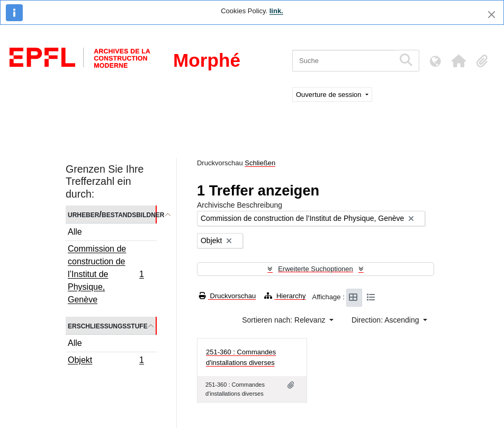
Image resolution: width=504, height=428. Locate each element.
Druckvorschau (227, 296)
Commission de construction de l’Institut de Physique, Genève (106, 274)
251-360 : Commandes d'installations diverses (241, 357)
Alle (75, 232)
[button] (458, 61)
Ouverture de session (330, 95)
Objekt (106, 361)
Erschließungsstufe (108, 326)
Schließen (260, 163)
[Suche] (343, 61)
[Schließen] (492, 15)
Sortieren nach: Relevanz (285, 320)
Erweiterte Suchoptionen (316, 269)
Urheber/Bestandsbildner (112, 214)
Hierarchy (285, 296)
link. (276, 11)
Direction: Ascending (386, 320)
